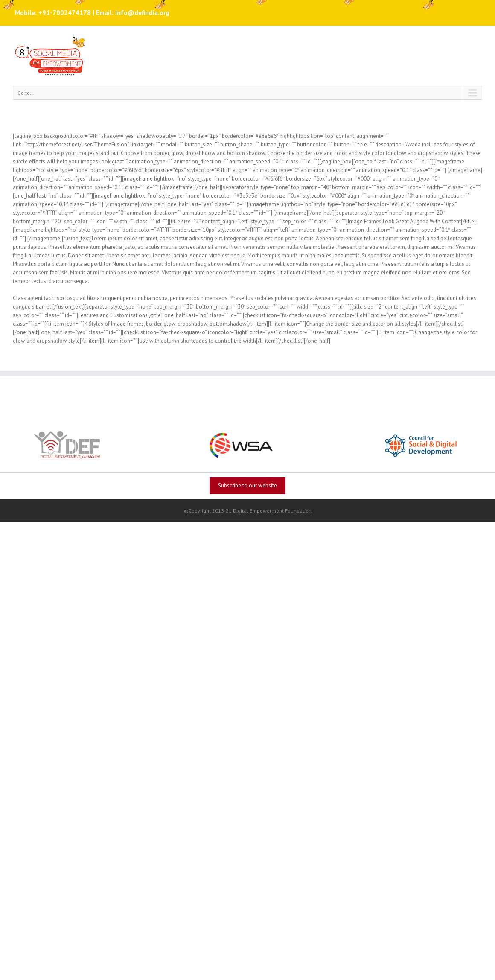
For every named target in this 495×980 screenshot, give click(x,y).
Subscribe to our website (247, 486)
